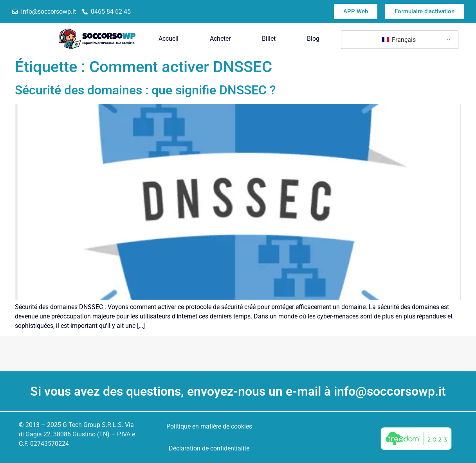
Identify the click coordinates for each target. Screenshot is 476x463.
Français (399, 40)
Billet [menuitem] (269, 39)
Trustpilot (232, 12)
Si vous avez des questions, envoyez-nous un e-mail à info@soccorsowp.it (238, 391)
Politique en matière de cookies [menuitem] (209, 426)
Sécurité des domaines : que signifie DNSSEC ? (145, 90)
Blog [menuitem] (313, 39)
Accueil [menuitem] (169, 39)
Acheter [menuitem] (220, 39)
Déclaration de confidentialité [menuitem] (209, 448)
